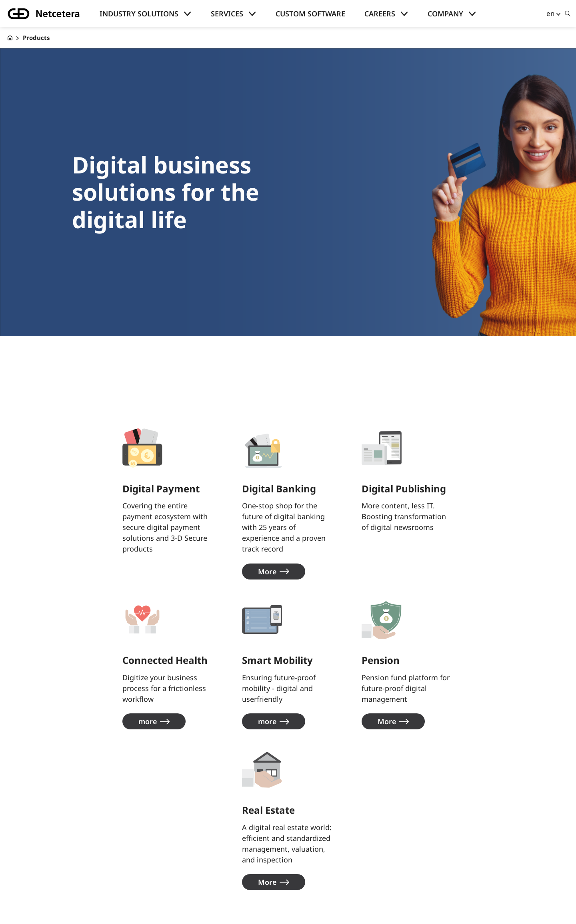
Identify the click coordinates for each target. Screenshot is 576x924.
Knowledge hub (49, 862)
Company (445, 14)
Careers (380, 14)
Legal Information (189, 889)
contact (172, 849)
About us (173, 835)
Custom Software (310, 14)
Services (227, 14)
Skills (32, 889)
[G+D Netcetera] (10, 38)
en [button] (550, 13)
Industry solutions (139, 14)
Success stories (48, 876)
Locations (175, 862)
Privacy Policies (184, 876)
